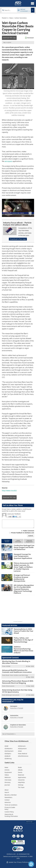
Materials (21, 775)
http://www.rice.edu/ (9, 490)
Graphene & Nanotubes (18, 725)
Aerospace (14, 706)
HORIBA (8, 666)
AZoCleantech (9, 751)
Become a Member (11, 795)
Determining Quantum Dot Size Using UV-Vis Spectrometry (17, 691)
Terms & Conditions (11, 805)
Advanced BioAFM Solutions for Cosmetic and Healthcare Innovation (17, 671)
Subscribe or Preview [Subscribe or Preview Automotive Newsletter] (17, 717)
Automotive (14, 715)
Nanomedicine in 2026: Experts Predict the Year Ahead (24, 631)
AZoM (6, 746)
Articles (7, 770)
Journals (7, 785)
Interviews (8, 780)
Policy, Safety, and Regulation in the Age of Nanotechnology (23, 640)
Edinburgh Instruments (13, 695)
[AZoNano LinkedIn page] (14, 836)
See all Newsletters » (9, 734)
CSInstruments (10, 686)
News (11, 18)
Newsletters (8, 797)
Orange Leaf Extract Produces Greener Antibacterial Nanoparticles (22, 578)
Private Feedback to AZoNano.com (23, 533)
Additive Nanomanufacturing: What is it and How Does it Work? (23, 650)
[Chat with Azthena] (31, 864)
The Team (21, 787)
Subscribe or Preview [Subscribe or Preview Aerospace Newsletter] (17, 708)
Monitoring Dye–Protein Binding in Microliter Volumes (16, 662)
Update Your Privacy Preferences (18, 862)
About (7, 790)
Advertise (8, 802)
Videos (7, 775)
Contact (7, 800)
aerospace (8, 161)
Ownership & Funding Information (11, 815)
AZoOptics (8, 754)
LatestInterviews (18, 541)
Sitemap (21, 785)
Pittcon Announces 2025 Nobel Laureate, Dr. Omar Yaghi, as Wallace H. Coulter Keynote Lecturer (23, 567)
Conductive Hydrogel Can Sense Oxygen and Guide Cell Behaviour (24, 547)
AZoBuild (7, 756)
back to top (30, 821)
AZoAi (20, 751)
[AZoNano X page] (22, 836)
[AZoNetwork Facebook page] (18, 836)
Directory (8, 782)
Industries (21, 780)
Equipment (8, 772)
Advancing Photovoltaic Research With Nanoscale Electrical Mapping (18, 682)
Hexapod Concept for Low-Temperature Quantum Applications (23, 556)
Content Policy (9, 812)
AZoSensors (22, 746)
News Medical (23, 754)
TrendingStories (7, 541)
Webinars (8, 777)
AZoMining (8, 759)
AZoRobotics (9, 749)
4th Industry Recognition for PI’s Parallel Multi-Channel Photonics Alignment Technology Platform (24, 589)
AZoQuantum (22, 749)
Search (7, 792)
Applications (22, 777)
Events (20, 772)
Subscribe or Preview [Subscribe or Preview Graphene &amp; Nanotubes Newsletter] (17, 727)
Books (20, 767)
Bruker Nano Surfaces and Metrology (17, 675)
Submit (31, 536)
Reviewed (30, 38)
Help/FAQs (21, 782)
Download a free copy (18, 239)
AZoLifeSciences (23, 756)
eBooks (20, 770)
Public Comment (29, 531)
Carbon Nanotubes (21, 18)
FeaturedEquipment (29, 541)
